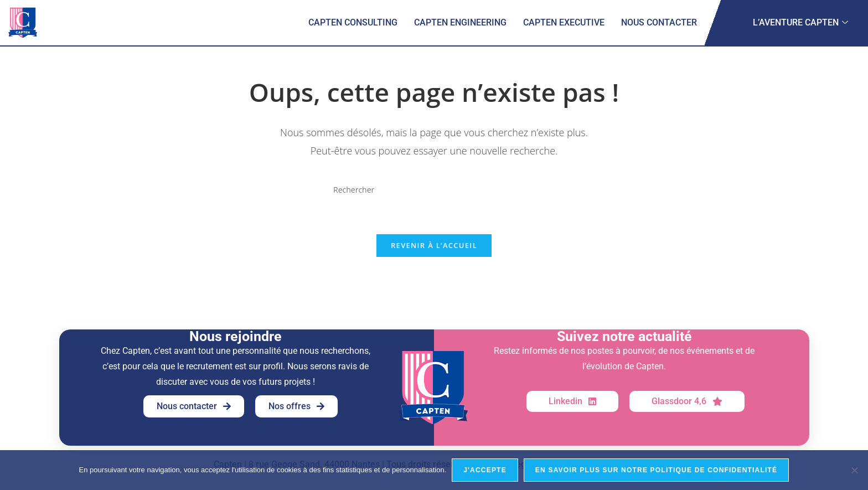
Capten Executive (564, 22)
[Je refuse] (854, 470)
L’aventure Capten (800, 22)
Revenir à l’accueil (434, 246)
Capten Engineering (460, 22)
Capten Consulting (353, 22)
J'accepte (485, 470)
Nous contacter (659, 22)
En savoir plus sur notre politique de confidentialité (656, 470)
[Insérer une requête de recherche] (434, 190)
